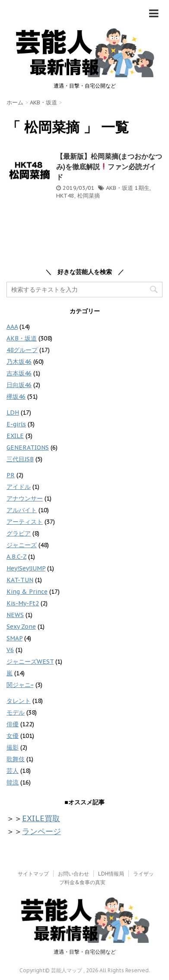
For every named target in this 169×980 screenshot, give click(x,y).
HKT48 (65, 196)
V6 (10, 650)
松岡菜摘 (89, 196)
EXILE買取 (41, 818)
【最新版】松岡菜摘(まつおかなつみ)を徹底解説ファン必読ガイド (109, 167)
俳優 (13, 724)
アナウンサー (25, 498)
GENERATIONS (28, 447)
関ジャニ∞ (20, 685)
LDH (13, 413)
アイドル (19, 487)
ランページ (41, 831)
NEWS (15, 615)
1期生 (142, 188)
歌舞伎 (16, 759)
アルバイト (22, 510)
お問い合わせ (73, 874)
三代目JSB (20, 459)
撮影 (13, 747)
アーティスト (25, 522)
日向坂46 (19, 385)
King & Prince (27, 592)
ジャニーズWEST (30, 662)
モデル (16, 712)
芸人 (13, 771)
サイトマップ (33, 874)
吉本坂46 (19, 373)
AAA (12, 327)
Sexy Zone (21, 627)
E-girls (16, 424)
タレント (19, 701)
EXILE (15, 436)
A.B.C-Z (16, 557)
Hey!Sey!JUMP (26, 568)
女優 (13, 736)
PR (11, 475)
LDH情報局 (111, 874)
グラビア (19, 533)
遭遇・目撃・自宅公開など (85, 952)
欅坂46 (16, 397)
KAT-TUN (20, 580)
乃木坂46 (19, 362)
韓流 (13, 782)
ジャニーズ (22, 545)
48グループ (22, 350)
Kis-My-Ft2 (23, 603)
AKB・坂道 (120, 188)
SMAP (14, 638)
